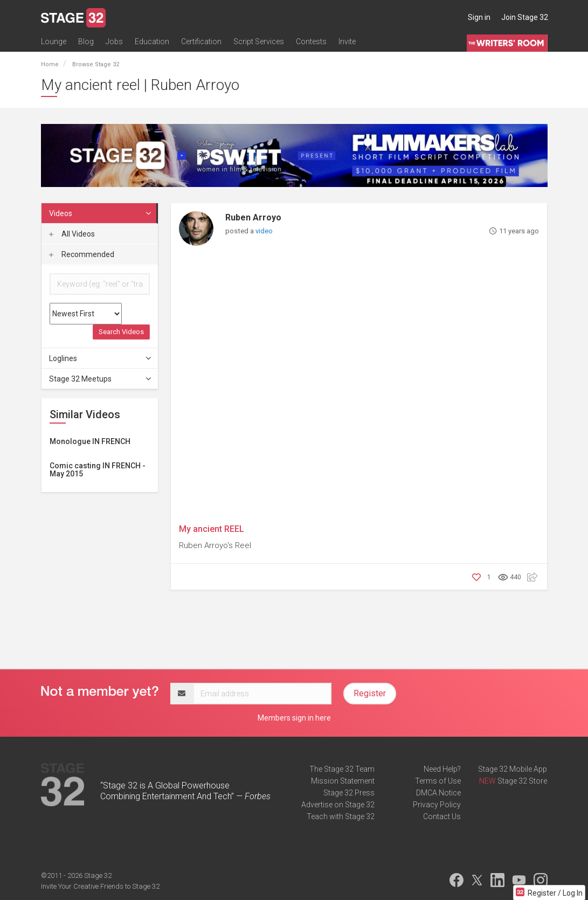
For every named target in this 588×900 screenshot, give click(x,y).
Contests (311, 41)
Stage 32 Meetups (101, 379)
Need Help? (442, 769)
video (264, 231)
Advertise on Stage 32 (338, 805)
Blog (86, 41)
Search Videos (121, 332)
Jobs (114, 41)
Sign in (479, 17)
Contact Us (442, 816)
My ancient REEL (212, 529)
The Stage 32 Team (342, 769)
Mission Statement (343, 781)
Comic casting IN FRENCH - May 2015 (98, 470)
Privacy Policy (437, 805)
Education (152, 41)
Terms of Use (438, 781)
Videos (101, 213)
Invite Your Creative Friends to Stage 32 (100, 886)
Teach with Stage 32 (341, 816)
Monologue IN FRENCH (90, 441)
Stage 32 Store (522, 781)
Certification (201, 41)
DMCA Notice (438, 793)
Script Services (259, 41)
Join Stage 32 (525, 17)
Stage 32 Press (349, 793)
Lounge (54, 41)
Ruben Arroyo (253, 217)
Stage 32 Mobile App (513, 769)
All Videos (72, 234)
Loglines (101, 358)
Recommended (82, 254)
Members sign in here (294, 718)
